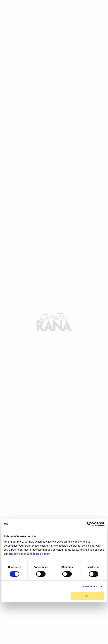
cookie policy (41, 554)
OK (88, 596)
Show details (90, 586)
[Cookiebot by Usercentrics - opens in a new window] (89, 524)
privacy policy (18, 554)
